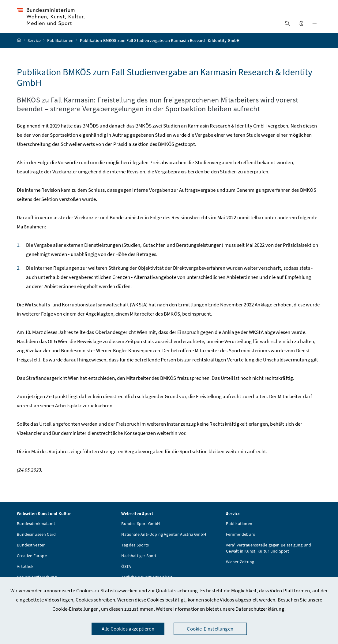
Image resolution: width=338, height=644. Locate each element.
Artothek (25, 576)
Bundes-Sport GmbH (141, 533)
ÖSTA (126, 576)
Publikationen (61, 50)
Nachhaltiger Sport (139, 565)
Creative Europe (32, 565)
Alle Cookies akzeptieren (128, 629)
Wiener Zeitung (240, 571)
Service (35, 50)
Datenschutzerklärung (260, 609)
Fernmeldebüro (241, 544)
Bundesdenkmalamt (36, 533)
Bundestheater (31, 554)
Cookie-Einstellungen (76, 609)
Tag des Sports (135, 554)
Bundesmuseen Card (36, 544)
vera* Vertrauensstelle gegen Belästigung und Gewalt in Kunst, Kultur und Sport (269, 557)
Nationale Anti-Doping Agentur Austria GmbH (163, 544)
